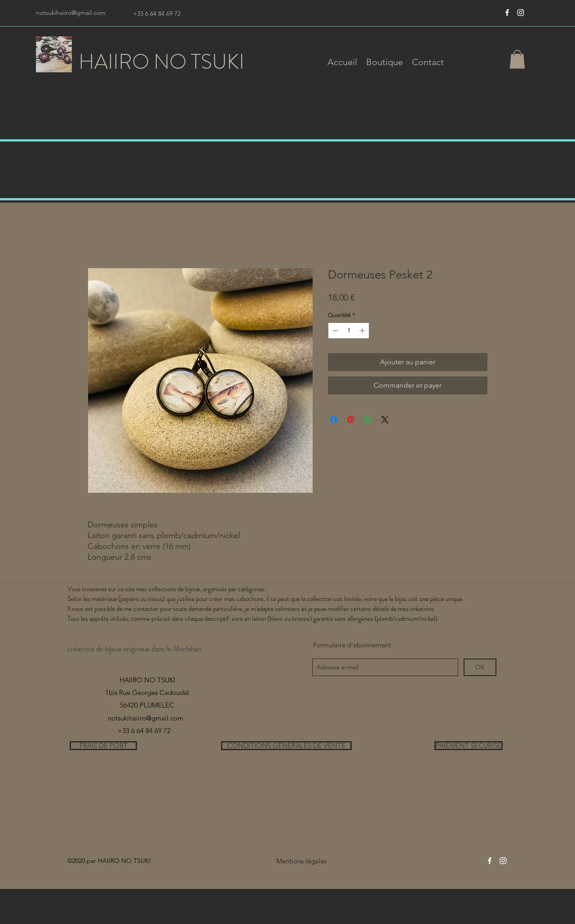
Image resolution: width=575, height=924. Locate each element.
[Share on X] (385, 420)
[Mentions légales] (301, 861)
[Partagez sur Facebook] (334, 420)
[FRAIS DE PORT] (103, 746)
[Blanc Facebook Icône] (507, 13)
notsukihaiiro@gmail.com (71, 13)
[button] (385, 62)
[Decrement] (335, 331)
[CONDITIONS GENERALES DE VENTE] (286, 746)
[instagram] (521, 13)
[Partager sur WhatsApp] (368, 420)
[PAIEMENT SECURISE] (469, 746)
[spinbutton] (349, 331)
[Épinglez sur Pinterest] (351, 420)
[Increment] (363, 331)
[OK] (480, 667)
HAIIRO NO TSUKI (161, 62)
